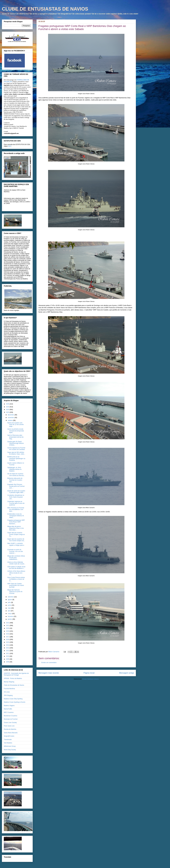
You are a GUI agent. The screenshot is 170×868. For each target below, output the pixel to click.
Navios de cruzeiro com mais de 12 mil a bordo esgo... (16, 425)
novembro (11, 418)
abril (9, 611)
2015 (8, 642)
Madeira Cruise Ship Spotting (13, 699)
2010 (8, 656)
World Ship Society (10, 750)
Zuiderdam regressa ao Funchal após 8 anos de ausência (16, 503)
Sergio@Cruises (9, 736)
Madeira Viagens (9, 706)
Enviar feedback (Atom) (91, 679)
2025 (8, 407)
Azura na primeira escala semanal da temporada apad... (16, 431)
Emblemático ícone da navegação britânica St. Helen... (16, 516)
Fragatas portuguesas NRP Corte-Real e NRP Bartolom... (16, 522)
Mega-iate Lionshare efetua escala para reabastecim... (16, 558)
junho (10, 605)
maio (9, 608)
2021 (8, 626)
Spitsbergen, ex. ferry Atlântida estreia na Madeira (14, 469)
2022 (8, 623)
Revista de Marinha (10, 729)
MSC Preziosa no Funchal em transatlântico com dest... (16, 510)
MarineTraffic (8, 709)
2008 (8, 662)
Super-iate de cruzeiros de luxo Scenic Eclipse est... (16, 540)
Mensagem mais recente (49, 673)
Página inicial (89, 673)
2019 (8, 631)
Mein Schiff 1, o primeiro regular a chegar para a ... (16, 545)
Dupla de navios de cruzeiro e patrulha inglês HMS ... (16, 492)
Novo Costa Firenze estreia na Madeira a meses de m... (16, 579)
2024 (8, 410)
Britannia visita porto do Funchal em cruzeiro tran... (15, 480)
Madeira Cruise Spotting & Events (15, 702)
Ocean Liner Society (10, 723)
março (10, 614)
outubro (10, 420)
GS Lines (7, 692)
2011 (8, 653)
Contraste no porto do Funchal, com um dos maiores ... (15, 551)
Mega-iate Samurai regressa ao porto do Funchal (15, 592)
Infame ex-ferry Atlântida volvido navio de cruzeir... (16, 563)
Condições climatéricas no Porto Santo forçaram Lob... (16, 497)
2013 (8, 648)
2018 (8, 634)
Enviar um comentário (49, 663)
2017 (8, 637)
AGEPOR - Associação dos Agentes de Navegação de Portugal (16, 674)
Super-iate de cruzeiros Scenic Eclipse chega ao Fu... (16, 534)
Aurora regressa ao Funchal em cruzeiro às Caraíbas (16, 449)
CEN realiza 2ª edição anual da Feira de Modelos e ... (16, 568)
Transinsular (8, 740)
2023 (8, 412)
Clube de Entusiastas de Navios (14, 685)
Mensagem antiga (127, 673)
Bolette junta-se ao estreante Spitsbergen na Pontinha (16, 458)
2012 (8, 651)
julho (9, 602)
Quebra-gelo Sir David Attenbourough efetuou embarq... (16, 443)
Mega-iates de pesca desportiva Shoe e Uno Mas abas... (16, 528)
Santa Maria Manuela (11, 733)
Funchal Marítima (9, 689)
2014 (8, 645)
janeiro (10, 619)
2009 (8, 659)
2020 (8, 628)
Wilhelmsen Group (10, 746)
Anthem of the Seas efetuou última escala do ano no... (16, 573)
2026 (8, 404)
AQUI (10, 146)
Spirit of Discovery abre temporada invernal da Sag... (15, 437)
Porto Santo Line (9, 726)
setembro (11, 597)
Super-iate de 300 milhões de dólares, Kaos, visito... (16, 453)
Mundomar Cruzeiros (10, 716)
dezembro (11, 415)
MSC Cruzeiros (9, 712)
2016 (8, 639)
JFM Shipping (8, 695)
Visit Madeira (8, 743)
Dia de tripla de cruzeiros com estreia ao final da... (16, 475)
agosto (10, 600)
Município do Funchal (11, 719)
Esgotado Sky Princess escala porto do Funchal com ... (16, 486)
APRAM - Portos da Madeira (13, 678)
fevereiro (11, 616)
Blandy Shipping (9, 682)
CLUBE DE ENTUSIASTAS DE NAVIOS (45, 9)
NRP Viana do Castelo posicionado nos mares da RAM (16, 585)
